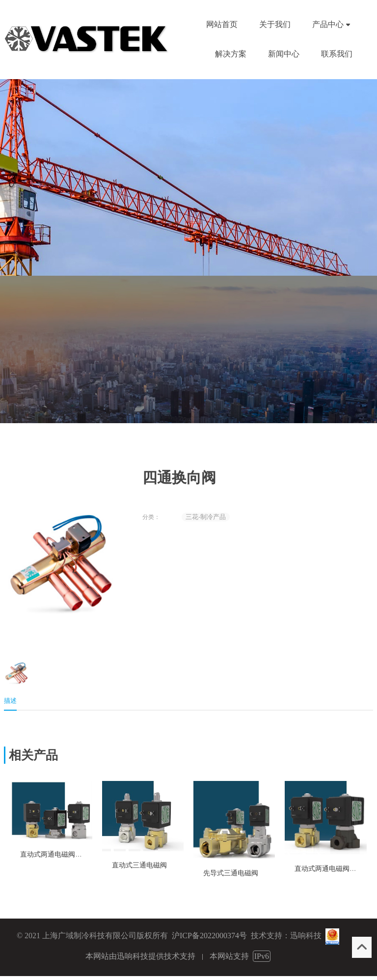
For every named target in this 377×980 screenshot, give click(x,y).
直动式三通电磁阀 (139, 865)
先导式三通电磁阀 (231, 873)
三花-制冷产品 (206, 517)
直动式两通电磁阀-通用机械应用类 (73, 854)
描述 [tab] (10, 701)
